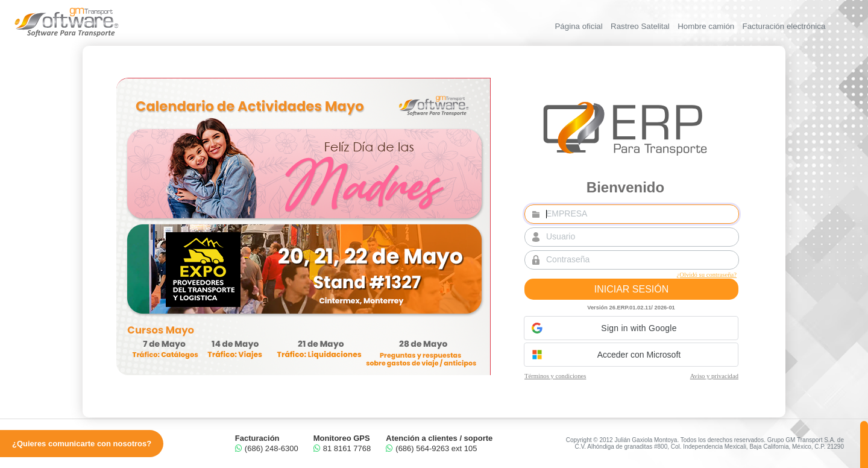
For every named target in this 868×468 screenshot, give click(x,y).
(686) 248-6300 (267, 448)
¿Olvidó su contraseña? (706, 275)
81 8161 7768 (342, 448)
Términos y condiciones (555, 376)
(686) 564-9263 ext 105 (431, 448)
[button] (631, 328)
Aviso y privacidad (714, 376)
